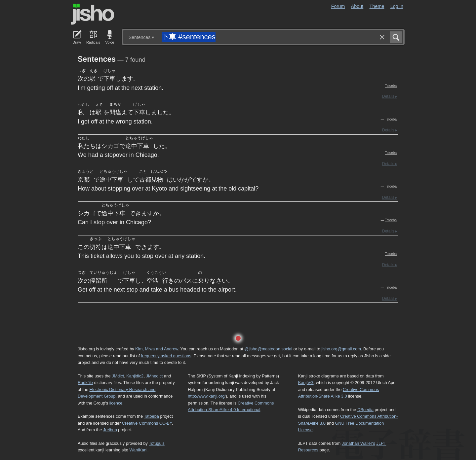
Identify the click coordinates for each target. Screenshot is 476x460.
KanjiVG (306, 383)
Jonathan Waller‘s (358, 443)
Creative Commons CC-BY (147, 423)
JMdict (118, 376)
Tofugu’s (157, 443)
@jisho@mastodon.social (268, 349)
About (357, 6)
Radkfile (85, 383)
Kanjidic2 (135, 376)
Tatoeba (391, 86)
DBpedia (365, 410)
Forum (338, 6)
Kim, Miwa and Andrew (157, 349)
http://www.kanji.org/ (207, 396)
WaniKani (139, 450)
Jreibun (110, 430)
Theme (377, 6)
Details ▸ (390, 96)
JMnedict (154, 376)
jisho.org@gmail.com (341, 349)
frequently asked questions (166, 356)
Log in (397, 6)
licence (116, 403)
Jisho (93, 14)
